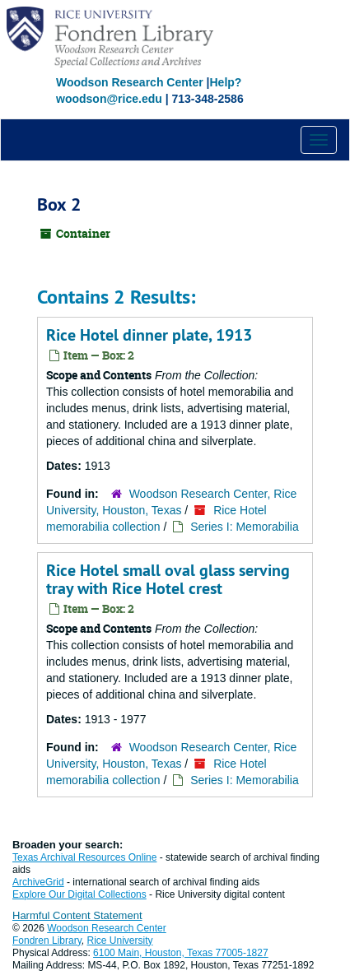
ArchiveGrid (38, 882)
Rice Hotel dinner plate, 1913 (149, 335)
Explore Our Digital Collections (79, 894)
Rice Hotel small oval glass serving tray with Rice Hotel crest (168, 579)
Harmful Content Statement (77, 915)
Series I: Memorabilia (245, 527)
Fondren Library (47, 941)
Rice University (120, 941)
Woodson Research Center (130, 82)
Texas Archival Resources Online (84, 857)
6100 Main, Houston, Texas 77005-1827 (181, 953)
